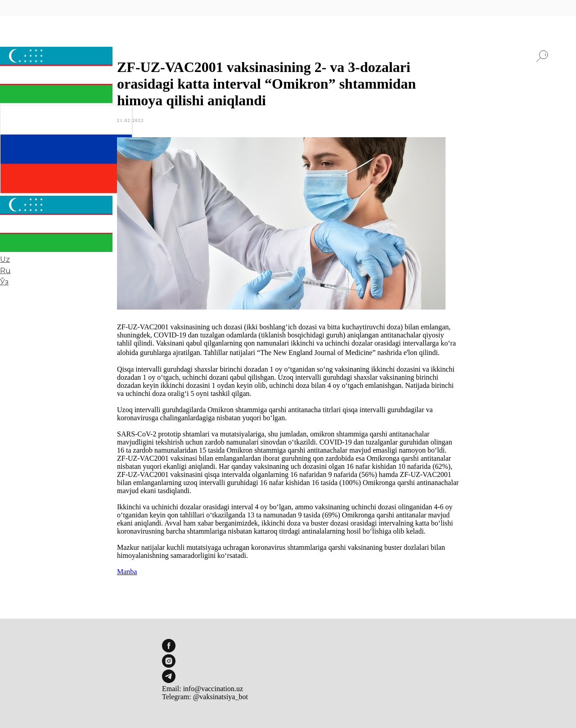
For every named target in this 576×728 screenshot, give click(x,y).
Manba (127, 572)
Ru (5, 271)
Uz (5, 259)
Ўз (4, 282)
